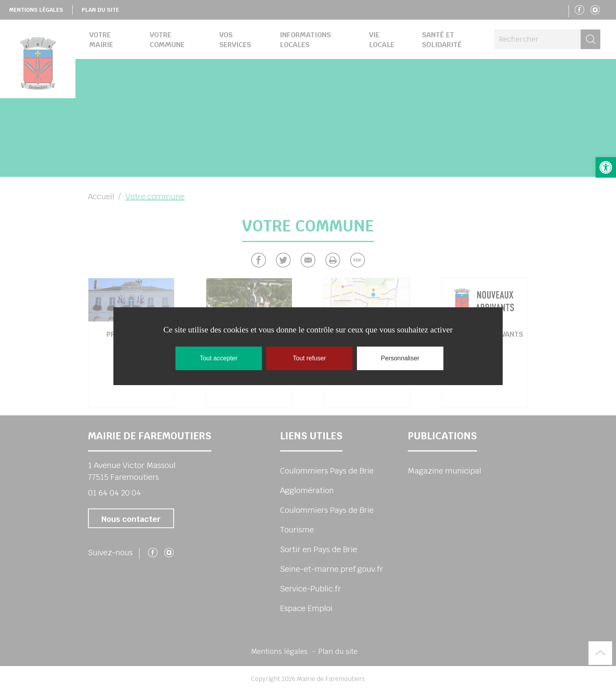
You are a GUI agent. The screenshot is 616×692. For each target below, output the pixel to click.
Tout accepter (218, 358)
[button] (606, 167)
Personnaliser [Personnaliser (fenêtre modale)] (400, 358)
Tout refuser (309, 358)
